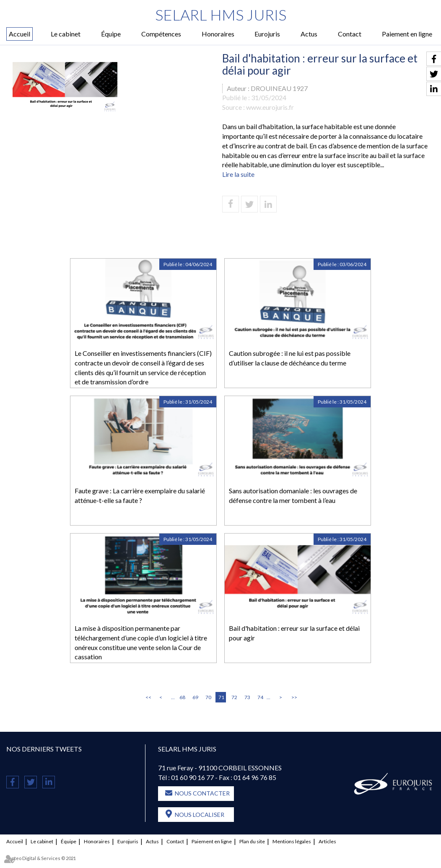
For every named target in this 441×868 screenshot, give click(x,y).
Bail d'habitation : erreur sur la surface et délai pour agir (294, 633)
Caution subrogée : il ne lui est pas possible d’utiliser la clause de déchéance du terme (290, 358)
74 (260, 697)
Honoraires (218, 34)
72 (234, 697)
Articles (327, 841)
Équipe (111, 34)
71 (221, 697)
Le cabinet (66, 34)
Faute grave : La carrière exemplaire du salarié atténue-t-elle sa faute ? (140, 495)
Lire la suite (238, 174)
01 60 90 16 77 (192, 777)
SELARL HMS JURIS (221, 15)
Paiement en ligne (407, 34)
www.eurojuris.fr (270, 107)
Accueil (19, 34)
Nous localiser (200, 815)
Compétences (161, 34)
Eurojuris (267, 34)
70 (208, 697)
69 (195, 697)
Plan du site (252, 841)
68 (182, 697)
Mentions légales (292, 841)
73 (247, 697)
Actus (309, 34)
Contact (350, 34)
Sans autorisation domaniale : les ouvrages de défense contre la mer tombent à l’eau (293, 495)
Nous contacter (202, 793)
